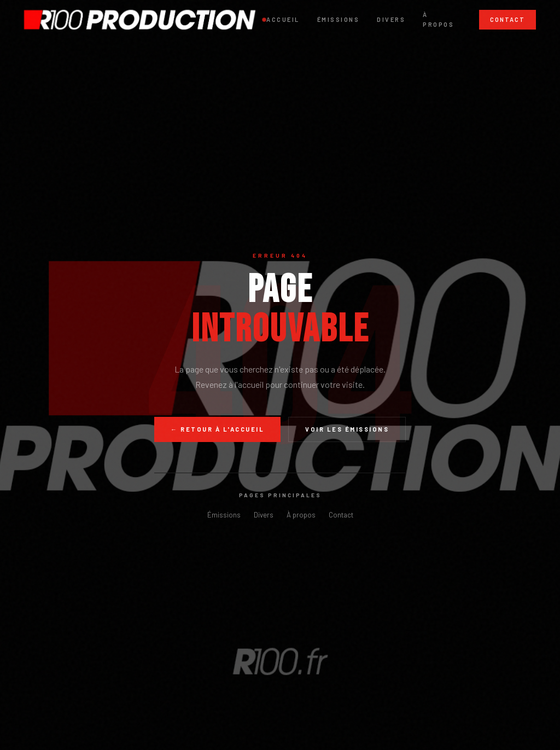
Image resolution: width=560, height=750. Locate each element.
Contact (507, 19)
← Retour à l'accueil (217, 429)
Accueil (283, 19)
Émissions (339, 19)
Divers (391, 19)
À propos (438, 19)
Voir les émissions (347, 429)
